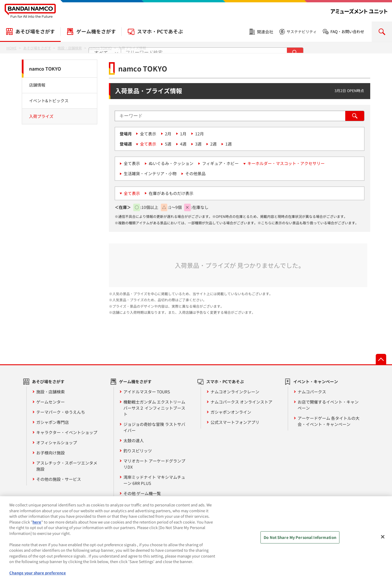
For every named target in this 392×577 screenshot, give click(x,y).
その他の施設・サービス (59, 479)
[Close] (383, 553)
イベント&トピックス (49, 101)
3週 (198, 144)
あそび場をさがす (35, 31)
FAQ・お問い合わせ (347, 32)
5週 (168, 144)
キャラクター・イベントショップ (67, 432)
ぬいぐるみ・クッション (171, 163)
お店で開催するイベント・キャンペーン (328, 405)
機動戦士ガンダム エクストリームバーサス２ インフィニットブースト (154, 408)
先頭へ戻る (381, 359)
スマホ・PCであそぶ (160, 31)
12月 (199, 134)
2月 (168, 134)
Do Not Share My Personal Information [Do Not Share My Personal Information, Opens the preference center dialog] (300, 553)
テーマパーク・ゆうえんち (61, 412)
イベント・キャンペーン (316, 381)
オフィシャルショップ (57, 442)
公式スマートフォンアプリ (235, 422)
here (37, 538)
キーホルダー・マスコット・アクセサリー (286, 163)
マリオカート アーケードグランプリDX (154, 464)
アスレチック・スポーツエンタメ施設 (67, 466)
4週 (183, 144)
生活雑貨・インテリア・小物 (150, 173)
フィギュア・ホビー (220, 163)
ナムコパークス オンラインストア (241, 402)
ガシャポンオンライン (231, 412)
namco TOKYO (45, 69)
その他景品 (195, 173)
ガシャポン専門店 (53, 422)
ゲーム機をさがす (96, 31)
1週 (229, 144)
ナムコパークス (312, 392)
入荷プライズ (41, 116)
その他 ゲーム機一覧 (142, 493)
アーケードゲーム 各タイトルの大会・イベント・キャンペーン (329, 421)
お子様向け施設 (51, 453)
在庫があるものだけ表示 (171, 193)
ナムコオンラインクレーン (235, 392)
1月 (183, 134)
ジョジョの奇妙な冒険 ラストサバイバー (154, 427)
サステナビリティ (302, 32)
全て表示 (148, 134)
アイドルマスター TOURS (147, 392)
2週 (213, 144)
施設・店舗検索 (51, 392)
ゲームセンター (51, 402)
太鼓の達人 (134, 440)
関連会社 (265, 32)
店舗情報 (37, 85)
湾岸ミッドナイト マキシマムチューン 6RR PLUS (154, 480)
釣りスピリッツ (138, 451)
